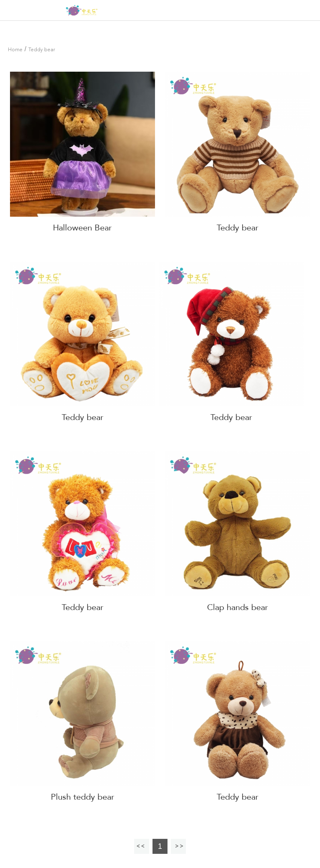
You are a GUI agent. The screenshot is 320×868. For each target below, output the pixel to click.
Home (15, 50)
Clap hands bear (237, 607)
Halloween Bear (82, 228)
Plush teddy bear (82, 797)
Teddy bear (42, 50)
